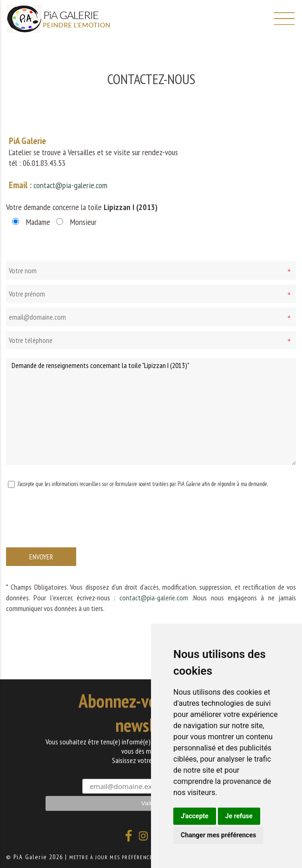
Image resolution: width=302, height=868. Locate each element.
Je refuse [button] (239, 816)
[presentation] (77, 527)
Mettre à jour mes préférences (112, 857)
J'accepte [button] (195, 816)
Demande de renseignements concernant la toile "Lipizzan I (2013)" (151, 412)
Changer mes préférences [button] (218, 835)
